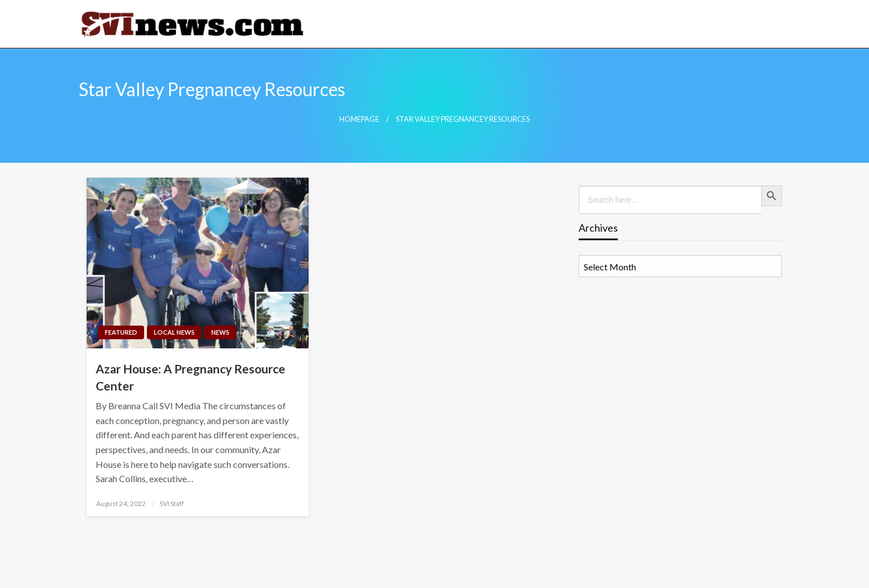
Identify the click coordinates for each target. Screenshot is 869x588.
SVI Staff (172, 503)
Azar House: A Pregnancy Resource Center (190, 377)
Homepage (359, 119)
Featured (121, 332)
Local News (174, 332)
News (220, 332)
